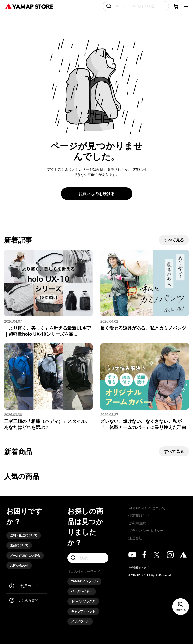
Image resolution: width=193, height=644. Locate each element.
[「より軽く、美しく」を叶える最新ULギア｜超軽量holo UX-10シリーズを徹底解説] (48, 293)
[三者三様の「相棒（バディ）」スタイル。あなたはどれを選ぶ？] (48, 387)
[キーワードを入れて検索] (136, 6)
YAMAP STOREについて (147, 508)
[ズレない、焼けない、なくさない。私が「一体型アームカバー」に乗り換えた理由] (145, 387)
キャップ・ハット (83, 611)
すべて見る (174, 240)
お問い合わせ (19, 565)
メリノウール (80, 621)
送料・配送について (24, 535)
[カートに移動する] (176, 6)
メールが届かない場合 (25, 555)
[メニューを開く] (186, 6)
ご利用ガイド (28, 586)
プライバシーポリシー (146, 531)
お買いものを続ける (96, 194)
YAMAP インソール (84, 581)
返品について (19, 545)
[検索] (88, 558)
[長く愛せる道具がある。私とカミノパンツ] (145, 290)
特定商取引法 (139, 516)
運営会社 (135, 538)
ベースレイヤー (82, 591)
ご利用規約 (137, 523)
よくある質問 (28, 600)
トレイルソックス (83, 601)
